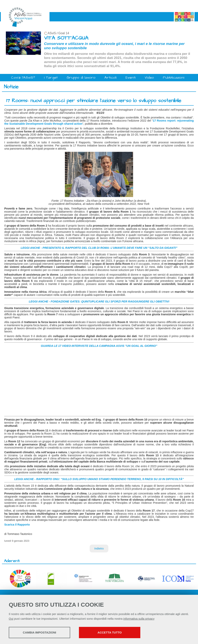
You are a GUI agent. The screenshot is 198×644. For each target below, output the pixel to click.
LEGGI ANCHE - (25, 479)
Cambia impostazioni (39, 632)
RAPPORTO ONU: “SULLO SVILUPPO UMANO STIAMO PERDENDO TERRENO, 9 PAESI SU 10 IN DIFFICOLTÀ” (110, 479)
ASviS (52, 33)
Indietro (99, 548)
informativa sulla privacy (139, 619)
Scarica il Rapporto (17, 525)
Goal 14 (64, 33)
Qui (11, 619)
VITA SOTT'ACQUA (66, 38)
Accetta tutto (110, 632)
